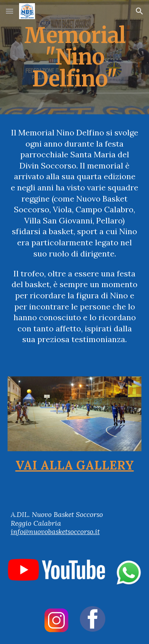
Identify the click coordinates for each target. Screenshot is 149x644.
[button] (10, 11)
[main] (75, 57)
